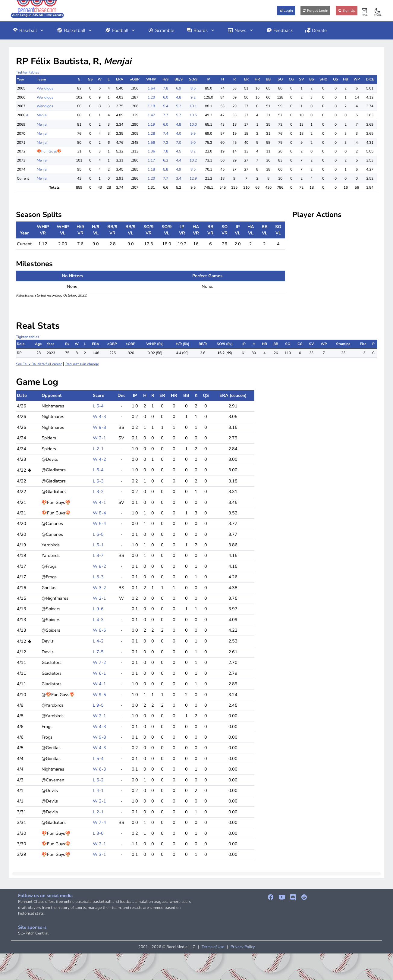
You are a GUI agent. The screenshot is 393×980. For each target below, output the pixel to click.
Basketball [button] (75, 30)
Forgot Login (315, 11)
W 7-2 (99, 662)
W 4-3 (99, 416)
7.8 (166, 88)
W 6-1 (99, 673)
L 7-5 (98, 652)
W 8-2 (99, 566)
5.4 (166, 106)
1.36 (151, 151)
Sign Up (347, 11)
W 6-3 (99, 769)
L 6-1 (98, 545)
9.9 (193, 133)
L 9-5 (98, 705)
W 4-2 (99, 459)
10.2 (193, 160)
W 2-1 (99, 438)
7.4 (166, 133)
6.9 (179, 88)
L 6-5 (98, 534)
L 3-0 (98, 833)
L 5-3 (98, 481)
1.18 (151, 106)
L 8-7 (98, 555)
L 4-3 (98, 620)
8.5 (193, 88)
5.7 (179, 115)
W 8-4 (99, 513)
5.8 (166, 169)
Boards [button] (201, 30)
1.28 (151, 133)
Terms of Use (213, 947)
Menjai (42, 115)
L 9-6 (98, 609)
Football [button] (120, 30)
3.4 (179, 178)
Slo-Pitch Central (33, 933)
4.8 (179, 97)
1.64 (151, 88)
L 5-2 (98, 780)
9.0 (193, 143)
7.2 (166, 143)
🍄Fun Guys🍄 (49, 151)
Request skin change (82, 364)
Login (286, 11)
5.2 (179, 106)
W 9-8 (99, 427)
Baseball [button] (28, 30)
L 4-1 (98, 790)
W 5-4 (99, 523)
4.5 (179, 151)
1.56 (151, 143)
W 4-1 (99, 502)
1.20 (151, 97)
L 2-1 (98, 449)
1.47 (151, 115)
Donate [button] (316, 30)
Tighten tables (28, 72)
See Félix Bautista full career (39, 364)
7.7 (166, 115)
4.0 (179, 133)
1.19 (151, 124)
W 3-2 (99, 588)
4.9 (179, 169)
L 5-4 (98, 470)
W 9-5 (99, 695)
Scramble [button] (161, 30)
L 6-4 (98, 406)
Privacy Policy (243, 947)
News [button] (241, 30)
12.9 (193, 178)
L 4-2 (98, 641)
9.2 (193, 97)
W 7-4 (99, 822)
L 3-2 (98, 492)
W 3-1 (99, 854)
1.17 (151, 160)
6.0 (166, 97)
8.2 (193, 151)
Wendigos (45, 88)
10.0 (193, 124)
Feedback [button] (280, 30)
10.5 (193, 115)
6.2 (166, 160)
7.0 (179, 143)
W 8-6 (99, 630)
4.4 (179, 160)
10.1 (193, 106)
